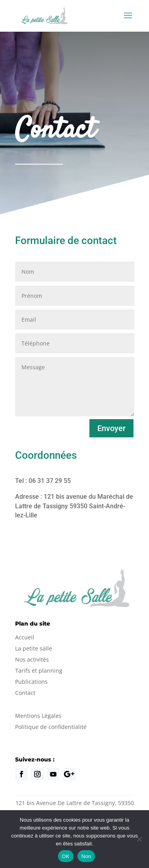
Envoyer (111, 428)
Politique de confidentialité (51, 727)
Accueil (25, 637)
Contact (25, 693)
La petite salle (34, 648)
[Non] (139, 839)
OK (66, 856)
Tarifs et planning (39, 671)
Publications (31, 682)
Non (86, 856)
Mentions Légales (38, 716)
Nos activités (32, 659)
